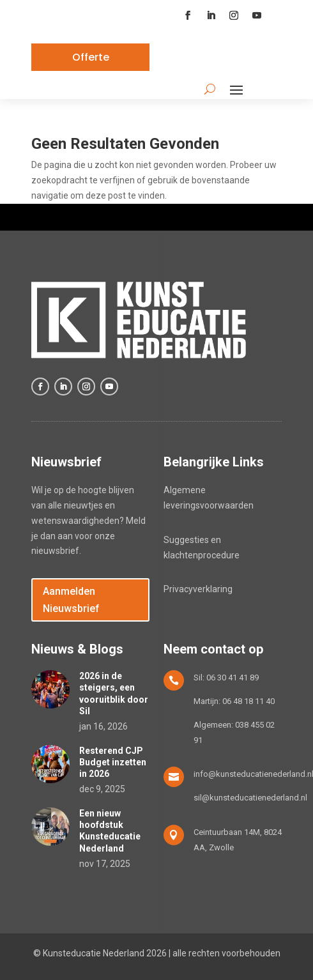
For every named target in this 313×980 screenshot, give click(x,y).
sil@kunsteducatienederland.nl (250, 798)
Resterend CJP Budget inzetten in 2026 (113, 762)
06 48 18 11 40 (248, 701)
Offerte (91, 57)
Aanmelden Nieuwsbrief (71, 600)
